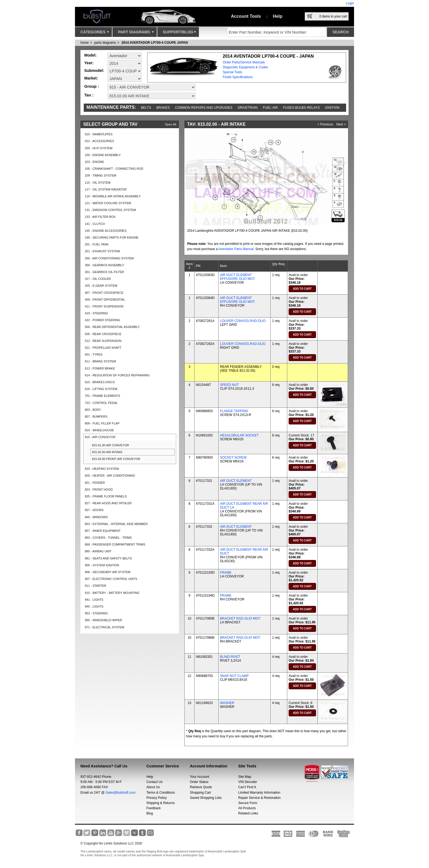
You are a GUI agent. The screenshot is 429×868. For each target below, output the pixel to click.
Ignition (332, 108)
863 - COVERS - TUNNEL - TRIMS (108, 538)
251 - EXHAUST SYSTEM (102, 251)
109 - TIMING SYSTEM (101, 175)
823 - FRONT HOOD (99, 489)
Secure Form (248, 803)
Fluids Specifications (238, 77)
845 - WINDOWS (96, 517)
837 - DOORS (94, 510)
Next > (341, 124)
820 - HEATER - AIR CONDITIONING (110, 476)
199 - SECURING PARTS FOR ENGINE (112, 237)
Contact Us (154, 782)
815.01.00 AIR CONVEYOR (111, 445)
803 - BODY (93, 410)
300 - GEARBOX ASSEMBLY (104, 265)
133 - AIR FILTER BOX (100, 217)
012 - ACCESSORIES (99, 141)
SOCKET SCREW (233, 458)
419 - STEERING (96, 313)
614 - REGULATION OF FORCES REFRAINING (117, 375)
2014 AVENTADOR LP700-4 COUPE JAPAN (155, 43)
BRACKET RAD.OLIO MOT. (240, 618)
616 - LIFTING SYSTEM (101, 389)
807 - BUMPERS (96, 417)
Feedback (154, 808)
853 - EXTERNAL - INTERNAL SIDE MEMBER (116, 524)
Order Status (199, 782)
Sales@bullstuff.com (121, 793)
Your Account (199, 777)
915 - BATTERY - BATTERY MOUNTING (112, 593)
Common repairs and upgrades (204, 108)
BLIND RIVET (230, 657)
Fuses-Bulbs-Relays (302, 108)
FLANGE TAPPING (234, 411)
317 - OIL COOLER (98, 279)
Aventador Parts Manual (236, 249)
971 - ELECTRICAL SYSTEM (105, 627)
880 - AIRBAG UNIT (98, 551)
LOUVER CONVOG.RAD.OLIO (243, 321)
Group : (92, 86)
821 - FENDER (95, 483)
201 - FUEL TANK (97, 244)
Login (350, 3)
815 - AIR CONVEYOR (100, 437)
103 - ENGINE (94, 162)
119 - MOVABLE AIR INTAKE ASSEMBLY (113, 196)
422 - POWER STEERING (102, 320)
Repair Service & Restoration (260, 798)
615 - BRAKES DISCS (100, 382)
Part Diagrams (136, 33)
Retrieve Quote (201, 787)
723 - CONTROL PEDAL (101, 403)
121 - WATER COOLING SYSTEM (108, 203)
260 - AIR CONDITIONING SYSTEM (109, 258)
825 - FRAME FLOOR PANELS (106, 496)
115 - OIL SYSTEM (98, 183)
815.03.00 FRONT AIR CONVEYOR (116, 459)
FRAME (226, 573)
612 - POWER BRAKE (100, 368)
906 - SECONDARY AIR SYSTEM (108, 572)
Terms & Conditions (161, 793)
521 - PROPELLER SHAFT (103, 348)
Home (85, 43)
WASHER (227, 703)
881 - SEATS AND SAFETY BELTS (108, 558)
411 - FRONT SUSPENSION (104, 306)
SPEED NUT (229, 385)
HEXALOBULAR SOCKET (239, 435)
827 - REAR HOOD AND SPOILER (108, 503)
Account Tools (246, 16)
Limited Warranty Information (259, 793)
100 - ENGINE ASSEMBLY (103, 155)
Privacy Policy (157, 798)
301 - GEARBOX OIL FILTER (104, 272)
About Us (153, 787)
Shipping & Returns (160, 803)
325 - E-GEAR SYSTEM (101, 286)
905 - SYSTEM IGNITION (102, 565)
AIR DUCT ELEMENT (236, 481)
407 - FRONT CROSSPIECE (104, 293)
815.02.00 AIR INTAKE (107, 452)
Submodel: (94, 71)
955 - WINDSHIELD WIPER (103, 620)
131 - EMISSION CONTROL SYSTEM (110, 210)
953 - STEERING (96, 613)
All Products (247, 808)
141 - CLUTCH (95, 224)
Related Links (248, 813)
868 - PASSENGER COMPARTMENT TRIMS (115, 544)
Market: (91, 78)
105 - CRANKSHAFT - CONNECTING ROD (114, 169)
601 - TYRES (94, 354)
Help (278, 16)
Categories (95, 33)
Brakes (163, 108)
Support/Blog (179, 33)
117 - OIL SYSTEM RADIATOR (106, 189)
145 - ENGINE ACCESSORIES (106, 231)
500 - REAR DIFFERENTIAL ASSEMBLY (112, 327)
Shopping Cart (200, 793)
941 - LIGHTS (94, 600)
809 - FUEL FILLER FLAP (102, 423)
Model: (90, 55)
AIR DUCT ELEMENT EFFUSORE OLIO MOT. (238, 277)
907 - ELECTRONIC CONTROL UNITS (111, 579)
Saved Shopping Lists (206, 798)
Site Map (245, 777)
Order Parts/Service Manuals (244, 62)
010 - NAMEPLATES (99, 134)
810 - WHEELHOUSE (99, 430)
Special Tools (232, 72)
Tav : (89, 95)
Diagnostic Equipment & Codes (245, 67)
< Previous (325, 124)
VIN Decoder (248, 782)
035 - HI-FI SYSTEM (99, 148)
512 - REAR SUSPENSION (103, 341)
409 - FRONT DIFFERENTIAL (105, 300)
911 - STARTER (95, 586)
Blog (150, 813)
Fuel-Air (270, 108)
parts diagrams (105, 43)
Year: (89, 63)
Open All (170, 124)
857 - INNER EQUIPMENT (103, 531)
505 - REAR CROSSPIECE (103, 334)
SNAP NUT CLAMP (234, 676)
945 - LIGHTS (94, 606)
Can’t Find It (247, 787)
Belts (146, 108)
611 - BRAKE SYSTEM (100, 361)
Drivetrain (248, 108)
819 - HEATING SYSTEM (102, 469)
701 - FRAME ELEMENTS (102, 396)
